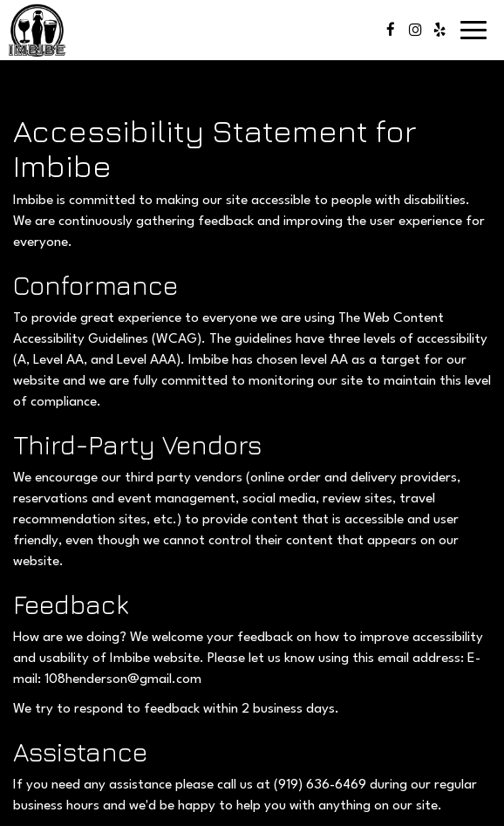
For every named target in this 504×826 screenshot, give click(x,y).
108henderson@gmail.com (123, 679)
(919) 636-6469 (320, 785)
